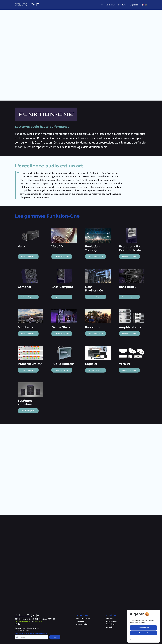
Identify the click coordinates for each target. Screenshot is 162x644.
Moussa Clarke (24, 630)
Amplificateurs (111, 621)
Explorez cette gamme (28, 257)
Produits (122, 5)
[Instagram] (16, 624)
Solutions (110, 5)
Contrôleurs (110, 624)
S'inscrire (55, 637)
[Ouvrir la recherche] (102, 5)
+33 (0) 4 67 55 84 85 (23, 622)
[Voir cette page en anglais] (146, 5)
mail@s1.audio (38, 622)
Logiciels (109, 627)
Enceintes (110, 619)
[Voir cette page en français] (143, 5)
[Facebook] (19, 624)
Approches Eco (82, 624)
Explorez (134, 5)
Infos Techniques (83, 619)
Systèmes (80, 621)
